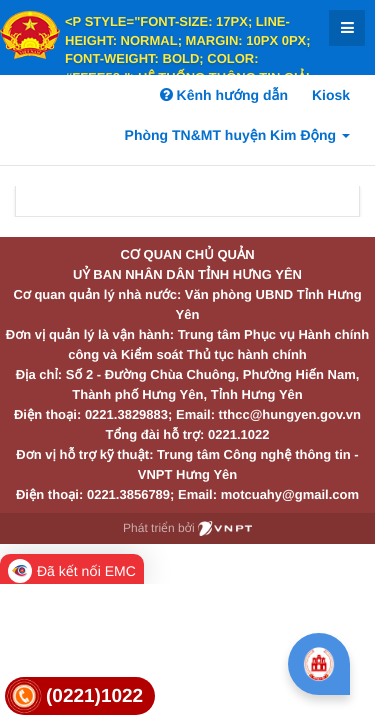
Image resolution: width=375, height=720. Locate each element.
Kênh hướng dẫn (224, 95)
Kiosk (331, 95)
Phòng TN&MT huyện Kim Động (237, 135)
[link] (80, 696)
